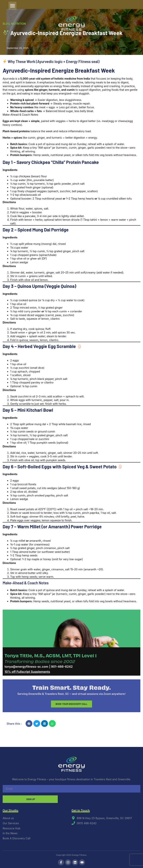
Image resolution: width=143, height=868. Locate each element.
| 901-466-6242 (61, 667)
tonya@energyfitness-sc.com (26, 667)
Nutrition (19, 24)
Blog (6, 24)
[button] (13, 6)
